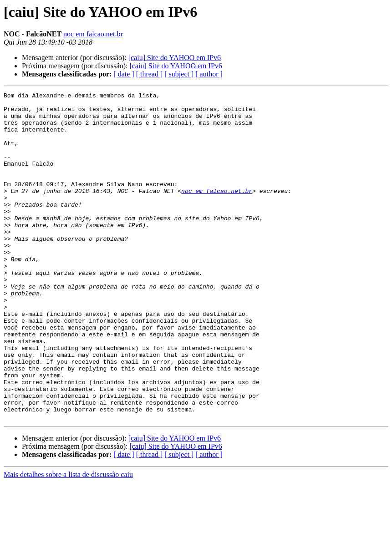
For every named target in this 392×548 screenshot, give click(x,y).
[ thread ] (150, 74)
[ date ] (124, 74)
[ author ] (209, 74)
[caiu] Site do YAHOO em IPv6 (175, 58)
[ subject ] (179, 74)
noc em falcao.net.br (93, 34)
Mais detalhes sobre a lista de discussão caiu (68, 540)
